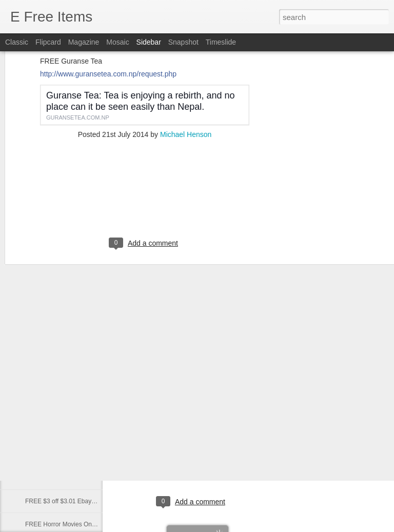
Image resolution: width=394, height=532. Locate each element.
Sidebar (149, 42)
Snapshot (183, 42)
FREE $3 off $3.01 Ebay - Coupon (72, 501)
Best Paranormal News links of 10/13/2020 (83, 409)
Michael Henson (186, 81)
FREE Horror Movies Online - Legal (74, 524)
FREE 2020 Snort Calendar (63, 478)
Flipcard (48, 42)
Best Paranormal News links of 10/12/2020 (83, 432)
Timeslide (221, 42)
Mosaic (117, 42)
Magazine (84, 42)
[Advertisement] (145, 147)
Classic (17, 42)
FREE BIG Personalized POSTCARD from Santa (92, 455)
